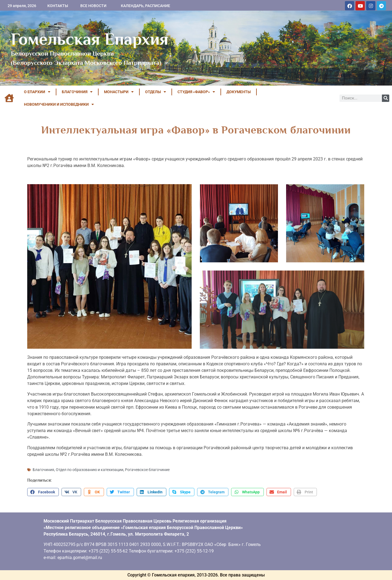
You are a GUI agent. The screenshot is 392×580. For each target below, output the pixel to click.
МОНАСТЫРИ (119, 92)
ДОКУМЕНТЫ (239, 92)
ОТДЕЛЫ (156, 92)
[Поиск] (386, 98)
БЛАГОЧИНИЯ (77, 92)
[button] (43, 492)
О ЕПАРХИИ (37, 92)
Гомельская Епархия (90, 39)
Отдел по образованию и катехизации (90, 470)
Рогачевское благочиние (147, 470)
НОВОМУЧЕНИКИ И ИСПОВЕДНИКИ (59, 104)
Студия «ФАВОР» (196, 92)
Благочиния (43, 470)
